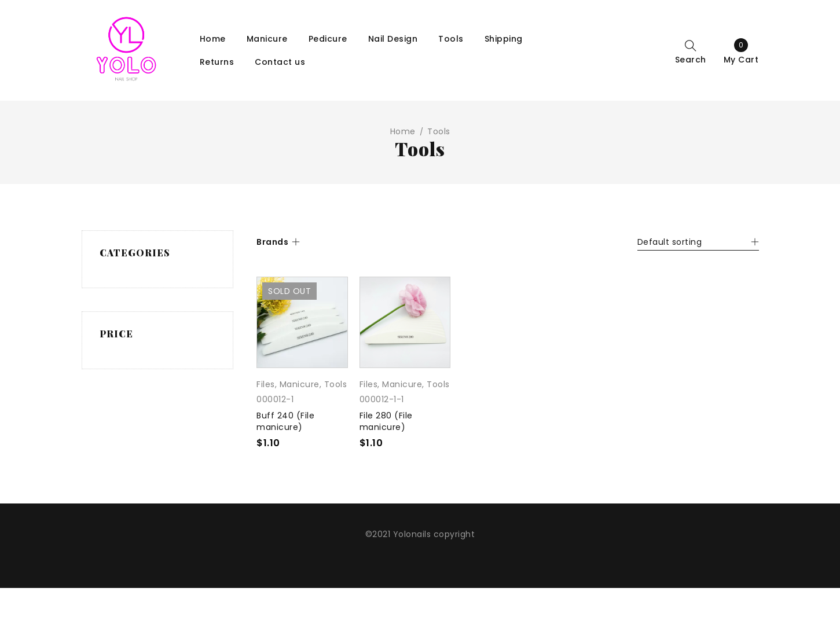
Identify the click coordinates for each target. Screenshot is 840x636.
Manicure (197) (147, 278)
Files (266, 384)
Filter (195, 444)
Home (403, 131)
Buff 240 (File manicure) (285, 421)
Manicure (300, 384)
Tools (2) (134, 332)
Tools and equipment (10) (148, 305)
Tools (336, 384)
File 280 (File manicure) (386, 421)
